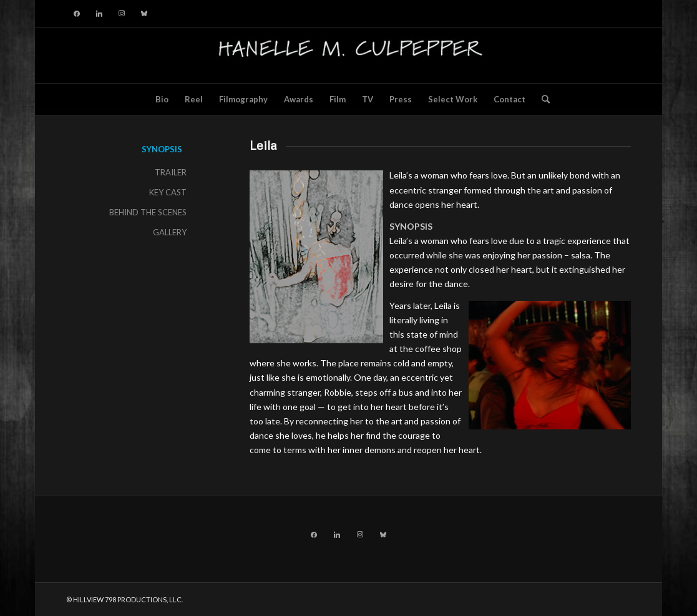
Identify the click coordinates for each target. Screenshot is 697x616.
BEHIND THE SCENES (148, 212)
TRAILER (171, 172)
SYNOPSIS (162, 149)
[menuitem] (162, 99)
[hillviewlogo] (348, 56)
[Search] (542, 99)
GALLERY (170, 232)
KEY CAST (168, 192)
